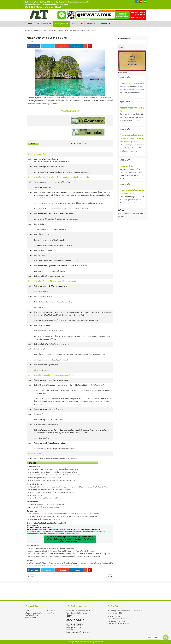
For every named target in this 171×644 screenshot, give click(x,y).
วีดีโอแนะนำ (91, 24)
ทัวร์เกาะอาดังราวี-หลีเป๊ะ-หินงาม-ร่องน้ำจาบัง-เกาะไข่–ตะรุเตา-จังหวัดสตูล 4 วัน (132, 138)
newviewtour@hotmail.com (81, 632)
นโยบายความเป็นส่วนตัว (33, 613)
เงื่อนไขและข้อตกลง (32, 615)
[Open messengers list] (166, 638)
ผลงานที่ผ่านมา (50, 611)
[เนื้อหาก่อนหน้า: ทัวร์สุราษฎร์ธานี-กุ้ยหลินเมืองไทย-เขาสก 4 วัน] (31, 577)
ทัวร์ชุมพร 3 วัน (126, 166)
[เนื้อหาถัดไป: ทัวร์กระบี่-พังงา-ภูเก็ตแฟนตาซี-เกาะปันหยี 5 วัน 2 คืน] (110, 577)
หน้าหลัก (29, 24)
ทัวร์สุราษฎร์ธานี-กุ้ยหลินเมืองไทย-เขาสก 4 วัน (132, 192)
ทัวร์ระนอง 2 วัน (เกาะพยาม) (132, 83)
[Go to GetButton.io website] (166, 642)
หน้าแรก (34, 30)
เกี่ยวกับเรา (29, 611)
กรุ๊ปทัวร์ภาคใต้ (63, 30)
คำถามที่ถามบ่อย (30, 617)
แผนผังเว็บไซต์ (49, 613)
